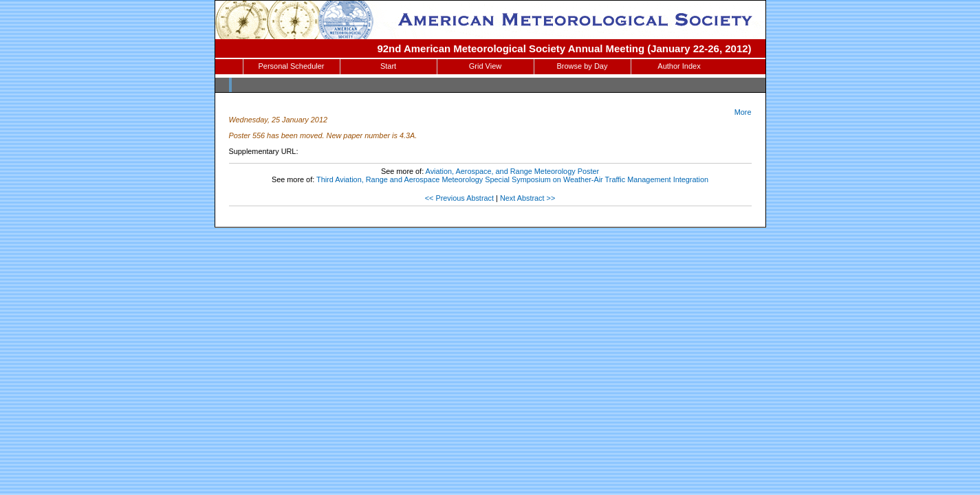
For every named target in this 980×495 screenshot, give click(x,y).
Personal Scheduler (291, 66)
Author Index (679, 66)
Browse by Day (582, 66)
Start (388, 66)
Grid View (485, 66)
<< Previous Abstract (459, 198)
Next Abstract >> (527, 198)
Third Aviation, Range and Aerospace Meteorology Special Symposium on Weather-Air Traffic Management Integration (512, 179)
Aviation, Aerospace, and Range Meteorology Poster (513, 171)
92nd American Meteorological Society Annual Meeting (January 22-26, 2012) (564, 48)
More (743, 112)
